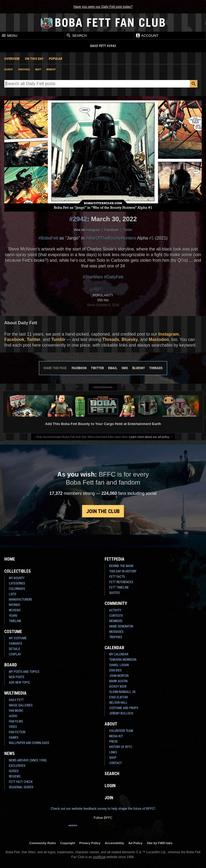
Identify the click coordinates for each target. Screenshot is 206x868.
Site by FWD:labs (160, 843)
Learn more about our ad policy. (149, 437)
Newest (51, 69)
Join (109, 798)
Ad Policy (135, 843)
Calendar (114, 648)
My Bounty (17, 578)
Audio (13, 716)
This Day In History (123, 571)
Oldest (9, 69)
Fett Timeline (119, 587)
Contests (116, 616)
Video (13, 727)
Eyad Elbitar (118, 697)
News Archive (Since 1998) (28, 760)
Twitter (128, 230)
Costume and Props (124, 708)
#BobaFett (48, 238)
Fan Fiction (17, 732)
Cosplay (15, 654)
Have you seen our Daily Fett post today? (103, 7)
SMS (125, 368)
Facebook (112, 230)
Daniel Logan (119, 665)
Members (116, 621)
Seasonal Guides (21, 787)
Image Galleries (21, 705)
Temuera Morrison (123, 660)
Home (10, 559)
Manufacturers (20, 600)
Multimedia (15, 693)
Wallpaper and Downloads (29, 743)
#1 (152, 238)
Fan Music (16, 711)
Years (13, 616)
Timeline (15, 621)
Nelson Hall (118, 703)
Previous (24, 69)
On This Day (34, 59)
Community (116, 603)
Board (11, 665)
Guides (14, 771)
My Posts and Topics (24, 672)
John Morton (119, 676)
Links (113, 752)
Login (110, 786)
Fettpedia (115, 559)
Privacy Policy (90, 843)
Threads (111, 339)
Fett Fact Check (21, 782)
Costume (13, 632)
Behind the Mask (121, 566)
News (10, 753)
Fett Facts (117, 577)
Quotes (114, 593)
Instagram (93, 230)
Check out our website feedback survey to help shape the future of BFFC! (103, 809)
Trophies (116, 637)
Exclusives (17, 766)
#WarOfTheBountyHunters (111, 238)
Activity (115, 610)
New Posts (16, 677)
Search (76, 35)
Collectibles (18, 571)
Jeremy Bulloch (121, 713)
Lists (12, 594)
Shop (113, 758)
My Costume (18, 638)
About (111, 724)
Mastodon (159, 339)
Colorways (17, 589)
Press (113, 742)
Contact (115, 763)
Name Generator (121, 626)
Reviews (15, 610)
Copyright (67, 843)
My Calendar (119, 654)
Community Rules (43, 843)
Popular (56, 59)
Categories (17, 583)
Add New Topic (19, 682)
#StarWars (93, 277)
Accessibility (114, 843)
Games (14, 738)
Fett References (121, 582)
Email (113, 368)
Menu (9, 35)
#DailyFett (114, 277)
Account (147, 35)
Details (14, 649)
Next (38, 69)
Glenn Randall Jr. (123, 692)
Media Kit (116, 736)
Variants (15, 644)
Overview (12, 59)
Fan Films (16, 721)
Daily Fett (16, 700)
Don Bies (115, 670)
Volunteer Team (121, 731)
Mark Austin (118, 681)
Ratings (14, 605)
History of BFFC (121, 747)
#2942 (78, 219)
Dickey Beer (118, 687)
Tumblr (58, 339)
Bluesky (130, 339)
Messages (116, 632)
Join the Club (103, 511)
